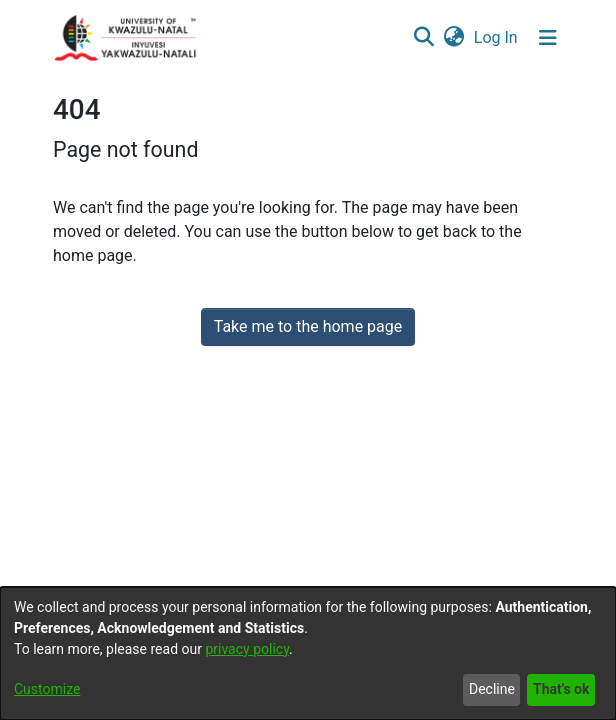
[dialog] (308, 653)
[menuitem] (453, 38)
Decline (492, 689)
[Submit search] (423, 38)
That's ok (561, 689)
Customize (47, 689)
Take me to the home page (308, 326)
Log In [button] (497, 37)
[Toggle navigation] (548, 38)
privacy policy (247, 649)
